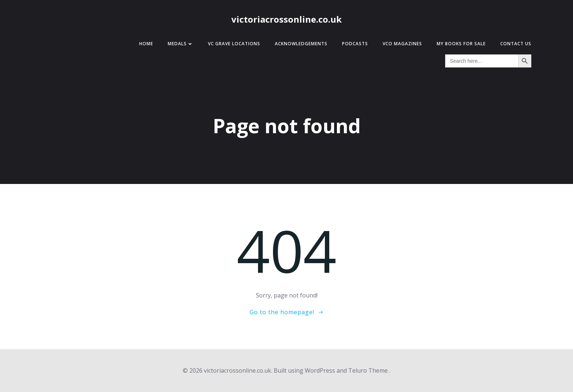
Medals (181, 44)
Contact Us (516, 44)
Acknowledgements (301, 44)
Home (146, 44)
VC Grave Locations (234, 44)
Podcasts (355, 44)
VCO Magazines (402, 44)
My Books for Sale (461, 44)
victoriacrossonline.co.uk (286, 19)
